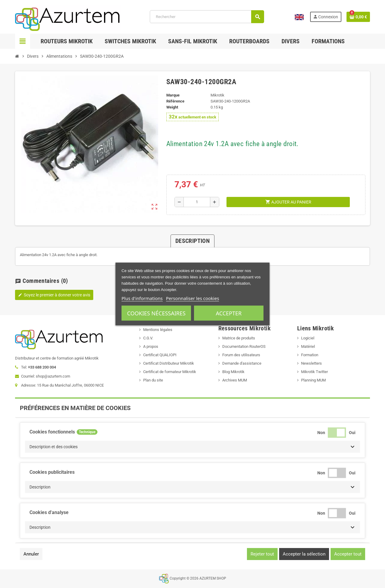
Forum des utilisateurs (241, 355)
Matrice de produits (239, 338)
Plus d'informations (142, 298)
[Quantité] (197, 202)
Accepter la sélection (304, 554)
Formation (310, 355)
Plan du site (153, 380)
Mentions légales (158, 330)
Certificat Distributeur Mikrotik (169, 363)
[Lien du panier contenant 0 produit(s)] (358, 17)
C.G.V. (148, 338)
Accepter (229, 313)
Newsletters (311, 363)
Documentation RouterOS (244, 346)
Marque (173, 95)
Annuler (31, 554)
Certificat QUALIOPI (160, 355)
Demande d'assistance (242, 363)
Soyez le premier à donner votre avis (54, 295)
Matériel (308, 346)
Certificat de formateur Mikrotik (170, 372)
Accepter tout (348, 554)
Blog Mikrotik (233, 372)
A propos (151, 346)
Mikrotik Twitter (314, 372)
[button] (192, 447)
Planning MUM (313, 380)
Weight (172, 107)
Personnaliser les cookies (193, 298)
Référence (175, 101)
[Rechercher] (207, 17)
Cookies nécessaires (156, 313)
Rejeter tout (262, 554)
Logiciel (308, 338)
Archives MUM (235, 380)
